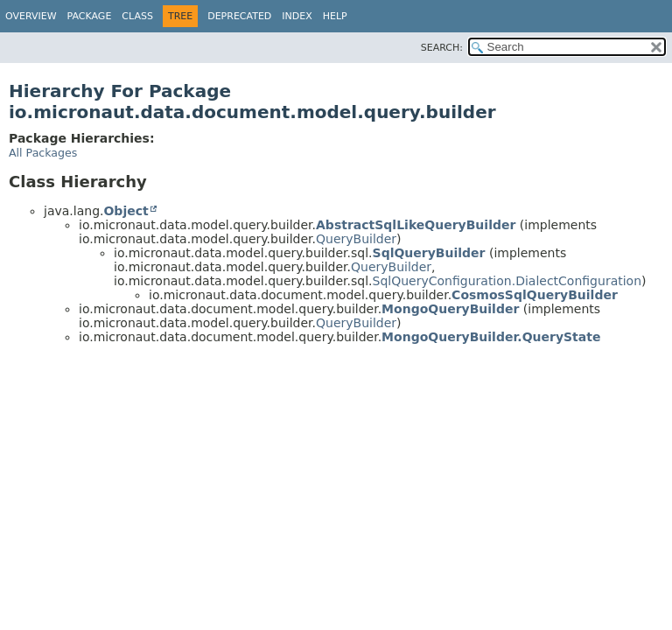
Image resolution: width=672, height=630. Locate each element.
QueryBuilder (356, 239)
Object (126, 211)
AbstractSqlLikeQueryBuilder (416, 225)
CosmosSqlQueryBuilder (535, 295)
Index (297, 16)
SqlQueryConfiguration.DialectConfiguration (507, 281)
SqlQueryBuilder (429, 253)
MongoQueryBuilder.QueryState (491, 337)
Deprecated (239, 16)
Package (90, 16)
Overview (31, 16)
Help (335, 16)
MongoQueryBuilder (450, 309)
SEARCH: (442, 48)
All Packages (43, 153)
